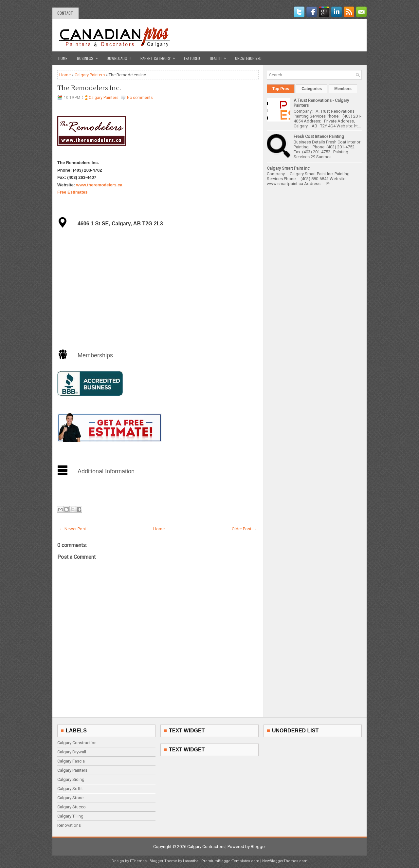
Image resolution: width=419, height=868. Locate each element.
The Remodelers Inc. (89, 88)
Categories (312, 89)
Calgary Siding (71, 779)
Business (89, 56)
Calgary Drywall (72, 752)
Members (343, 89)
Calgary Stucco (72, 807)
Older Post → (244, 529)
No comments (140, 98)
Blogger (258, 847)
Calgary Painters (90, 75)
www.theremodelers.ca (99, 185)
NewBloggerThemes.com (285, 861)
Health (220, 56)
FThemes (138, 861)
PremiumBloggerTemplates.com (230, 861)
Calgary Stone (70, 798)
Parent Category (160, 56)
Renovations (69, 825)
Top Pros (281, 89)
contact (65, 13)
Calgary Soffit (70, 789)
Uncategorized (248, 58)
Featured (192, 58)
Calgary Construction (77, 743)
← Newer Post (73, 529)
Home (63, 58)
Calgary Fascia (71, 761)
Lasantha (191, 861)
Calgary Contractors (206, 847)
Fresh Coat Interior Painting (319, 136)
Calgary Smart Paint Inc (288, 168)
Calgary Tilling (70, 816)
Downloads (121, 56)
